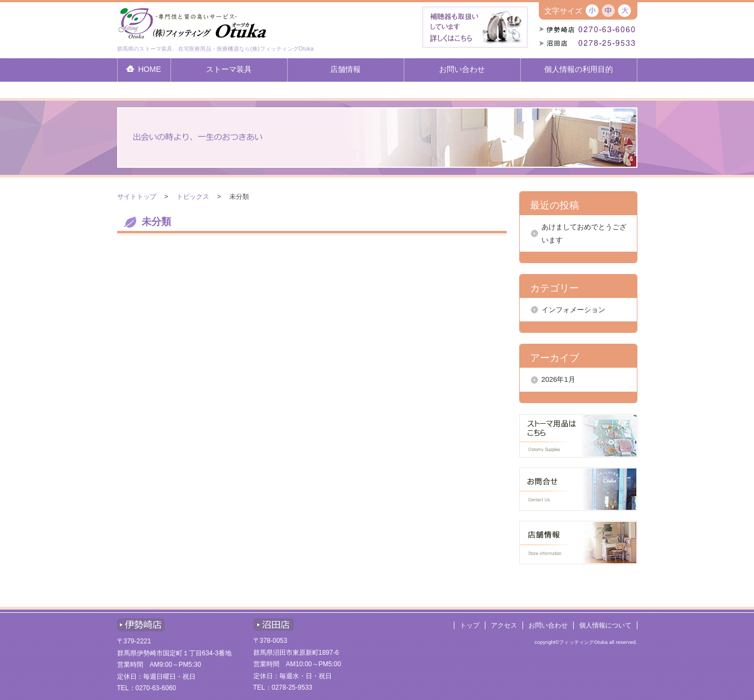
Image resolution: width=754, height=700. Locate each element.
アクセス (504, 625)
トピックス (193, 197)
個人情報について (605, 625)
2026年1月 (558, 379)
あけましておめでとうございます (584, 233)
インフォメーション (573, 310)
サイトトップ (137, 197)
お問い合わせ (548, 625)
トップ (470, 625)
